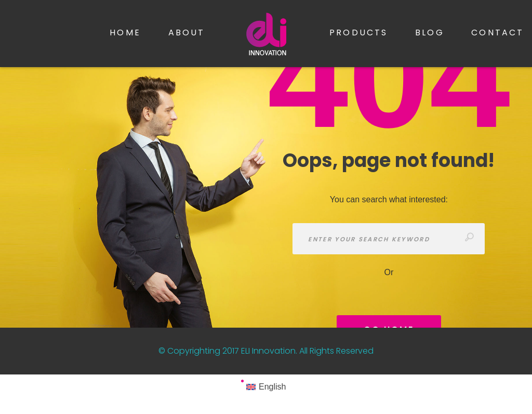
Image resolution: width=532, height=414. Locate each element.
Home (125, 33)
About (187, 33)
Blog (430, 33)
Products (359, 33)
